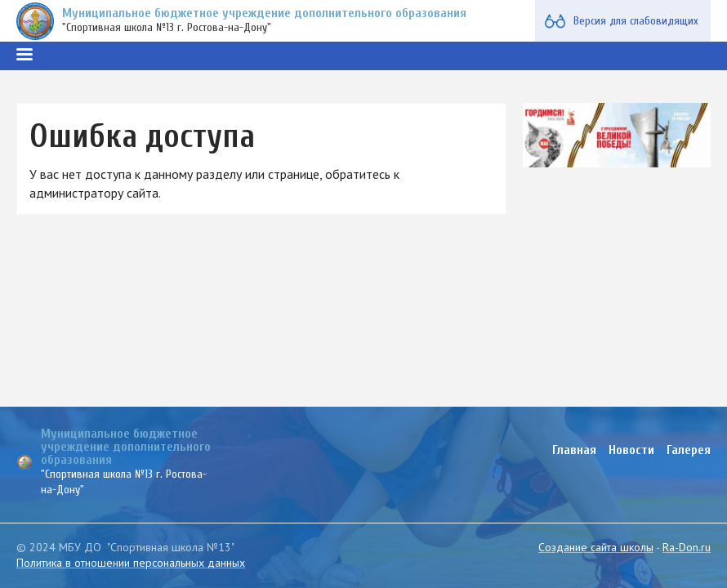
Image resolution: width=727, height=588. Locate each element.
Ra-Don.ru (687, 547)
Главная (574, 450)
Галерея (689, 450)
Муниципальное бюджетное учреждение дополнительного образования (264, 13)
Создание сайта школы (596, 547)
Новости (631, 450)
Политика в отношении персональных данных (131, 563)
